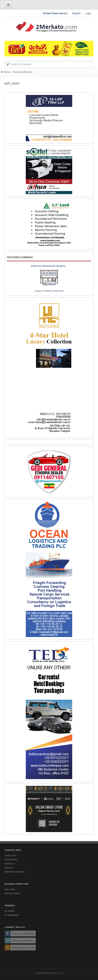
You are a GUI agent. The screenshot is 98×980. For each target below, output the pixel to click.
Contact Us (10, 864)
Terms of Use (11, 856)
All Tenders (10, 911)
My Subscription (12, 915)
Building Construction (54, 291)
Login (88, 13)
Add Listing (10, 889)
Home (7, 72)
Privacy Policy (11, 860)
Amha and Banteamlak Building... (49, 266)
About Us (9, 868)
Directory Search (12, 893)
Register (76, 13)
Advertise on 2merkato (15, 872)
